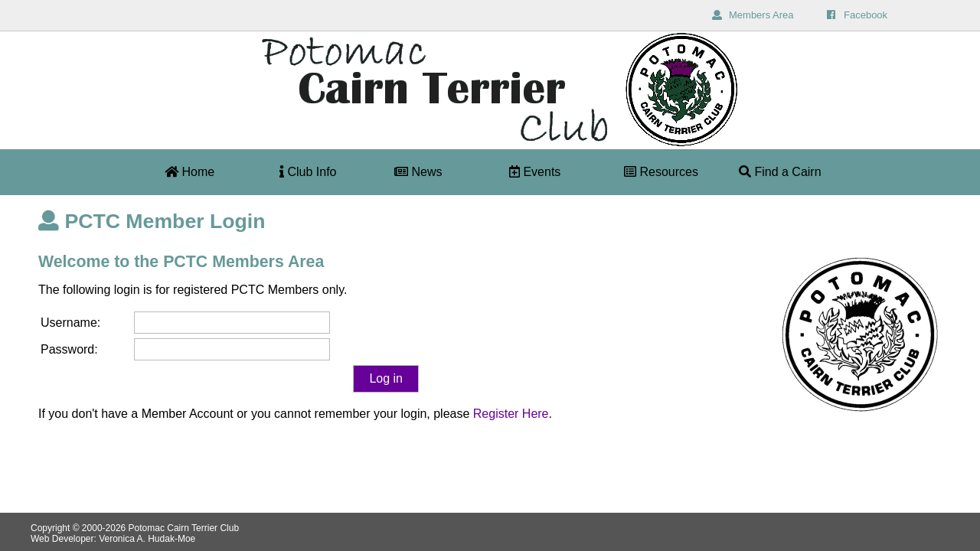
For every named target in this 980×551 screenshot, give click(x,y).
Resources (661, 172)
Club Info (308, 172)
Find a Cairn (780, 172)
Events (535, 172)
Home (189, 172)
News (418, 172)
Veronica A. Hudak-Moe (147, 539)
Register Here (511, 414)
